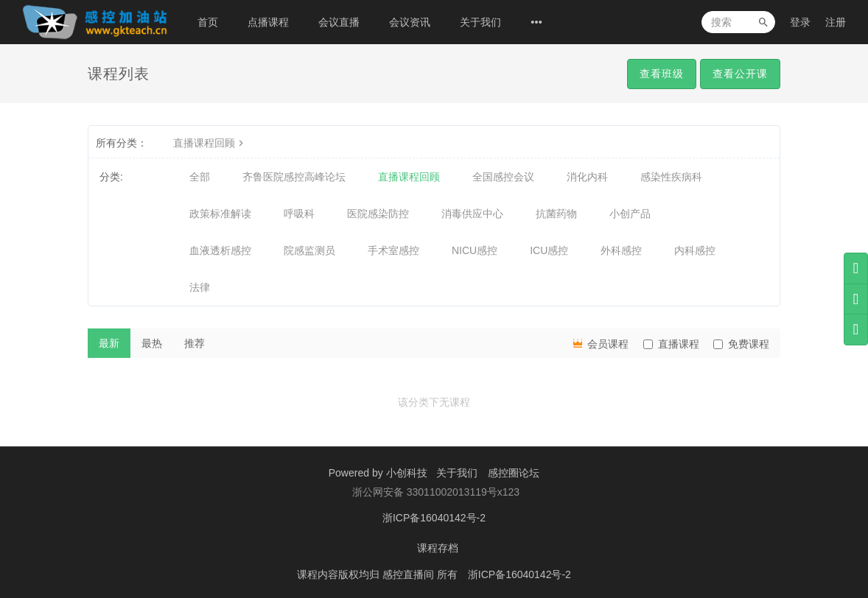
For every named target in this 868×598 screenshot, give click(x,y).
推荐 (195, 343)
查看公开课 (740, 74)
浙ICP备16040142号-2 (434, 517)
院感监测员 (309, 250)
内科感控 (695, 250)
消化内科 (587, 177)
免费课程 (741, 344)
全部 (200, 177)
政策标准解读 (220, 214)
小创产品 (630, 214)
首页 (208, 22)
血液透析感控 (220, 250)
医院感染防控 (378, 214)
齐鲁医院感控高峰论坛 (294, 177)
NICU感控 (475, 250)
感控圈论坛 (514, 473)
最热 (152, 343)
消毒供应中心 (472, 214)
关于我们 (480, 22)
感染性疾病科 (671, 177)
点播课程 (268, 22)
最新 (109, 343)
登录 (800, 22)
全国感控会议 (503, 177)
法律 (200, 287)
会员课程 (600, 343)
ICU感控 (549, 250)
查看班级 (662, 74)
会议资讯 (410, 22)
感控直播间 (410, 572)
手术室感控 (393, 250)
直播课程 (671, 344)
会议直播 (339, 22)
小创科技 (408, 473)
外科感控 (621, 250)
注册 (836, 22)
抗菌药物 (556, 214)
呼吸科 (299, 214)
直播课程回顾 (210, 143)
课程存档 (438, 546)
